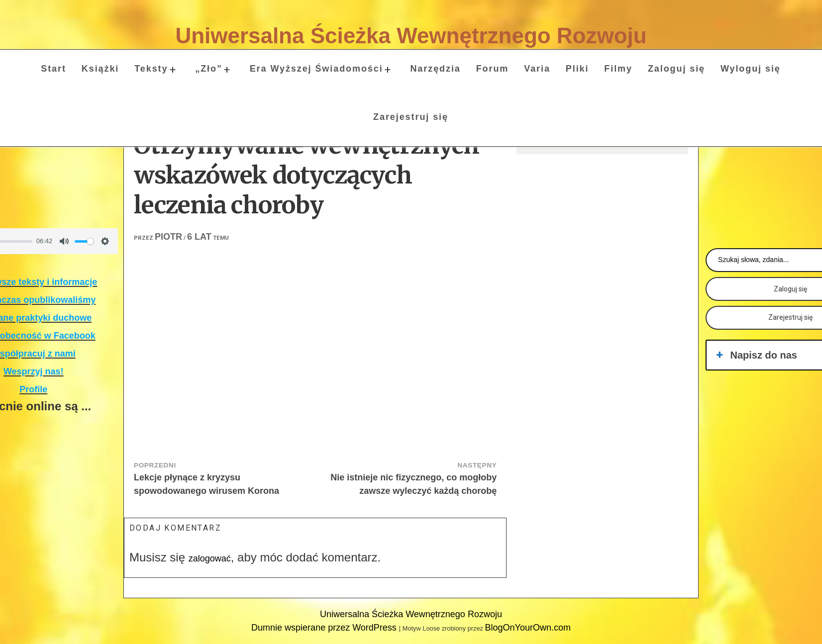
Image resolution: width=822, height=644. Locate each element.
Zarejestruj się (411, 117)
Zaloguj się (676, 69)
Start (53, 69)
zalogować (210, 558)
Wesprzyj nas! (34, 371)
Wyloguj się (751, 69)
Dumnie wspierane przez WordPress (325, 628)
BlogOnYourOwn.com (527, 628)
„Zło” (209, 69)
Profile (33, 389)
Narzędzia (435, 69)
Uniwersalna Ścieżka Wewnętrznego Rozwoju (411, 36)
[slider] (84, 241)
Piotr (168, 237)
